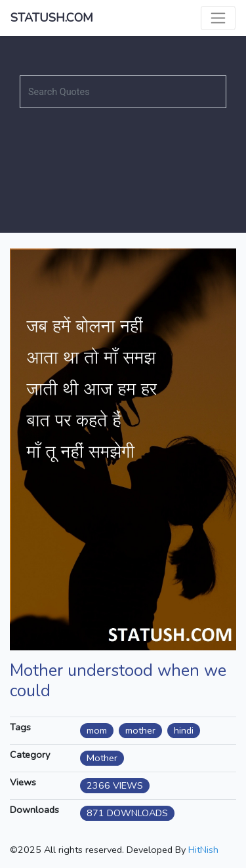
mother (140, 730)
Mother (102, 758)
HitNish (203, 850)
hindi (184, 730)
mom (97, 730)
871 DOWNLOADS (127, 813)
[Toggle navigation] (218, 18)
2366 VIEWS (115, 785)
